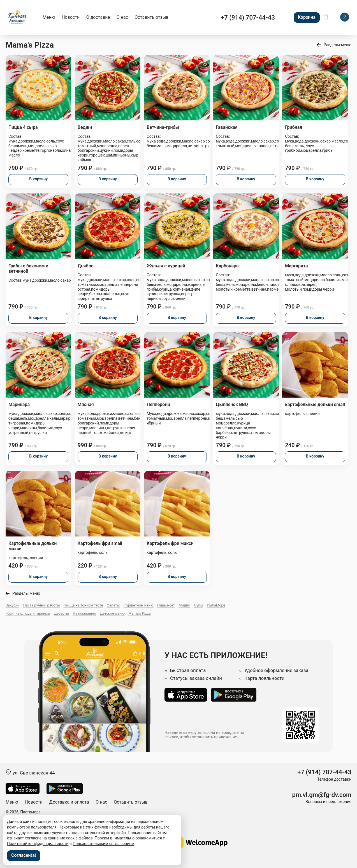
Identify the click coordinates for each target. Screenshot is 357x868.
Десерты (61, 613)
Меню (49, 17)
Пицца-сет (166, 605)
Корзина (307, 17)
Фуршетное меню (139, 605)
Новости (71, 17)
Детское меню (112, 613)
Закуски (12, 605)
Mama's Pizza (140, 613)
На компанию (84, 613)
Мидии (184, 605)
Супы (199, 605)
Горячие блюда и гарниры (28, 613)
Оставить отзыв (152, 17)
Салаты (113, 605)
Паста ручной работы (42, 605)
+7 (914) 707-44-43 (248, 17)
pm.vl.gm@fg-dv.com (322, 795)
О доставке (98, 17)
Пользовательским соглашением (103, 844)
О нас (122, 17)
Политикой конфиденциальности (38, 844)
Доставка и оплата (69, 802)
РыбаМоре (216, 605)
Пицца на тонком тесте (83, 605)
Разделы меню (338, 45)
